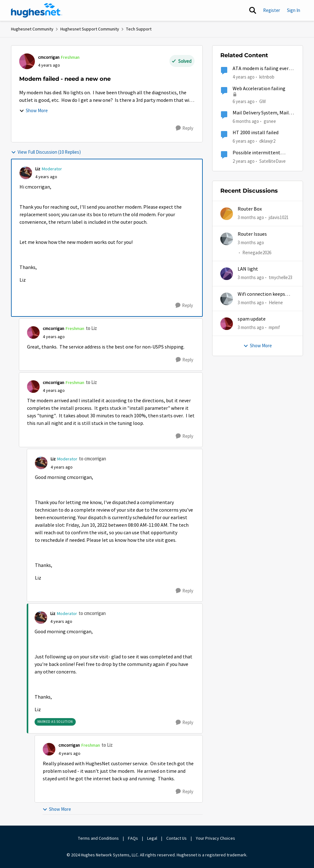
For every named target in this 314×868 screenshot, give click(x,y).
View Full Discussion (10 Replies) (46, 152)
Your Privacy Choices (216, 838)
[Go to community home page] (37, 10)
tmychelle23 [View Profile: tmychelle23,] (281, 277)
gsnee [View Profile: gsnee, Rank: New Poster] (270, 121)
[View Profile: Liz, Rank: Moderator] (26, 173)
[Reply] (185, 128)
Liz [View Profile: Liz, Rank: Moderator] (38, 169)
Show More (33, 110)
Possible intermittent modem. (256, 153)
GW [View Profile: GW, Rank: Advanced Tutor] (263, 101)
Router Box (250, 209)
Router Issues (252, 234)
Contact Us (176, 838)
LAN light (248, 269)
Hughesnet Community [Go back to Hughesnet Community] (32, 29)
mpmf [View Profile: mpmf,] (274, 327)
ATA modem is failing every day (262, 69)
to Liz (91, 328)
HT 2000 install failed (256, 133)
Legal (152, 838)
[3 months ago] (251, 218)
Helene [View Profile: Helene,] (276, 302)
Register (272, 10)
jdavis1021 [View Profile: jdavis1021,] (279, 217)
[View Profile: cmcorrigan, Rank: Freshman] (27, 61)
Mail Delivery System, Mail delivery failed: (261, 113)
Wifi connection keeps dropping (261, 294)
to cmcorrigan (92, 459)
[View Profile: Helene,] (227, 299)
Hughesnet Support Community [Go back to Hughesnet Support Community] (90, 29)
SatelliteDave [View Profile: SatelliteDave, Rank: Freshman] (273, 161)
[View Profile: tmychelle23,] (227, 274)
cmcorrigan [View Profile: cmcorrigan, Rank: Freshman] (49, 57)
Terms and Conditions (98, 838)
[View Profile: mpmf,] (227, 324)
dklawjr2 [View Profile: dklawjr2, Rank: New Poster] (267, 141)
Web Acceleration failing (259, 89)
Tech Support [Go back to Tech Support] (139, 29)
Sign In (294, 10)
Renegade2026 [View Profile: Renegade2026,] (257, 253)
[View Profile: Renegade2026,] (227, 239)
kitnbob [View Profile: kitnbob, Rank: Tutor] (267, 77)
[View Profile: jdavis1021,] (227, 214)
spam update (252, 319)
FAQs (133, 838)
